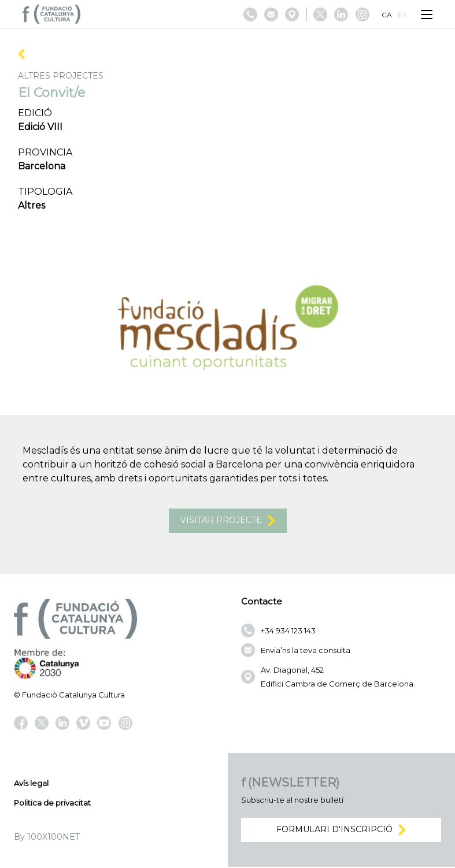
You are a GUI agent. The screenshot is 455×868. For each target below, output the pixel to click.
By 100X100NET (47, 838)
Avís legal (31, 784)
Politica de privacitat (52, 804)
